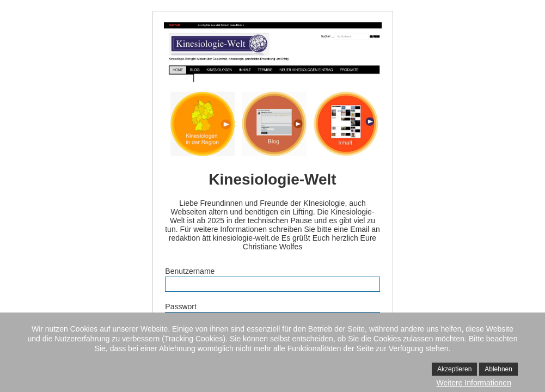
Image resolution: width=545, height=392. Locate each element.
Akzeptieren (454, 369)
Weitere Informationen (473, 383)
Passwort (181, 307)
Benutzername (190, 271)
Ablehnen (498, 369)
